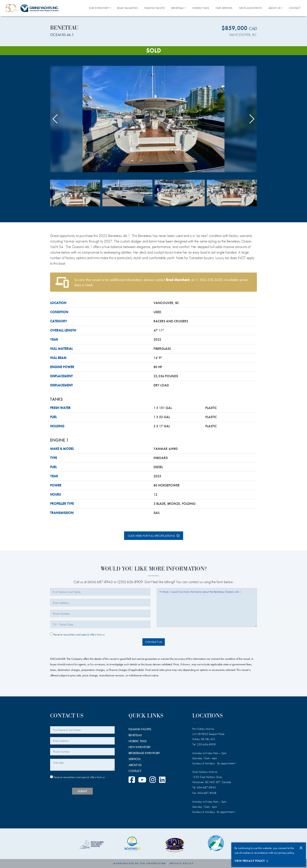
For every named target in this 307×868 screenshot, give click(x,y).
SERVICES (135, 759)
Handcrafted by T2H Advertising (140, 863)
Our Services (224, 8)
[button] (252, 119)
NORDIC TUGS (138, 741)
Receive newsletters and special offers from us (77, 634)
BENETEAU (135, 735)
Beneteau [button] (177, 8)
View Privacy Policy (250, 861)
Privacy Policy (182, 863)
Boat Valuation (127, 8)
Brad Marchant (178, 280)
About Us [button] (274, 8)
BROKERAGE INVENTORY (144, 753)
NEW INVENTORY (140, 747)
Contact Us (154, 642)
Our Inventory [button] (99, 8)
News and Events (250, 8)
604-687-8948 (207, 793)
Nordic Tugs (201, 8)
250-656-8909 (206, 744)
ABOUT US (135, 765)
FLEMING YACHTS (140, 729)
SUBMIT (82, 791)
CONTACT (135, 771)
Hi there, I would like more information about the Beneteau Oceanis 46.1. (207, 608)
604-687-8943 (206, 787)
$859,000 (239, 28)
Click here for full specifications (151, 536)
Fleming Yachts (155, 8)
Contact (295, 8)
